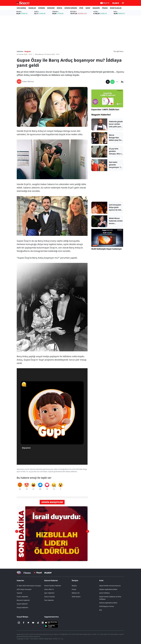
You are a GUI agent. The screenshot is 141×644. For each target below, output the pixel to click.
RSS (101, 610)
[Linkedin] (43, 623)
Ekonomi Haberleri (23, 600)
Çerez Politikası (105, 593)
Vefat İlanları (76, 597)
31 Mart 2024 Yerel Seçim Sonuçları (29, 586)
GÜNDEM (42, 8)
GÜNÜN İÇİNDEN (71, 8)
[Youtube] (33, 623)
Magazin (28, 51)
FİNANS (105, 8)
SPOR (81, 8)
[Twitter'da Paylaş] (108, 82)
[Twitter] (28, 623)
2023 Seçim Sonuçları (24, 589)
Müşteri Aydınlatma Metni (108, 589)
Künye (74, 589)
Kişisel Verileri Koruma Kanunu (110, 586)
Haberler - (20, 51)
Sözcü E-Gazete (49, 597)
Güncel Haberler (51, 580)
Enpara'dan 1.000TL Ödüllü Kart (105, 110)
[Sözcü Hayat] (38, 573)
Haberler (20, 580)
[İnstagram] (19, 623)
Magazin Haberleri (101, 115)
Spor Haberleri (49, 593)
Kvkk (101, 580)
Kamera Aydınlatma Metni (108, 603)
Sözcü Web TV (49, 589)
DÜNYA (59, 8)
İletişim (75, 580)
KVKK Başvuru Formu (107, 606)
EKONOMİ (51, 8)
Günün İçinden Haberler (53, 586)
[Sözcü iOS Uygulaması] (51, 622)
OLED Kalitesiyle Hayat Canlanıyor (107, 249)
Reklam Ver (76, 593)
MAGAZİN (96, 8)
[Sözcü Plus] (48, 573)
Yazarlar (20, 593)
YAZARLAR (32, 8)
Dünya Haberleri (22, 607)
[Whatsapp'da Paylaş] (112, 82)
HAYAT (88, 8)
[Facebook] (24, 623)
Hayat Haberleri (22, 604)
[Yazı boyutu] (122, 82)
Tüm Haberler (49, 600)
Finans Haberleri (22, 597)
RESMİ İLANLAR (116, 8)
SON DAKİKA (21, 8)
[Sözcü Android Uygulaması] (51, 626)
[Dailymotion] (38, 623)
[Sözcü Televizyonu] (19, 573)
